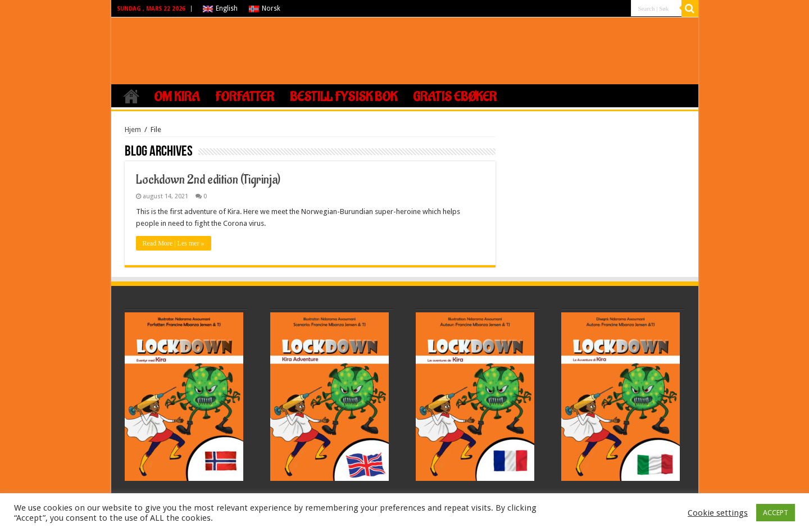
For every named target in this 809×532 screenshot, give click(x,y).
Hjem (131, 96)
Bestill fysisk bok (344, 97)
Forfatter (245, 97)
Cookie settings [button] (718, 513)
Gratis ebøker (455, 97)
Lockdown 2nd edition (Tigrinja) (208, 180)
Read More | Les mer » (174, 243)
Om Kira (177, 97)
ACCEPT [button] (776, 513)
